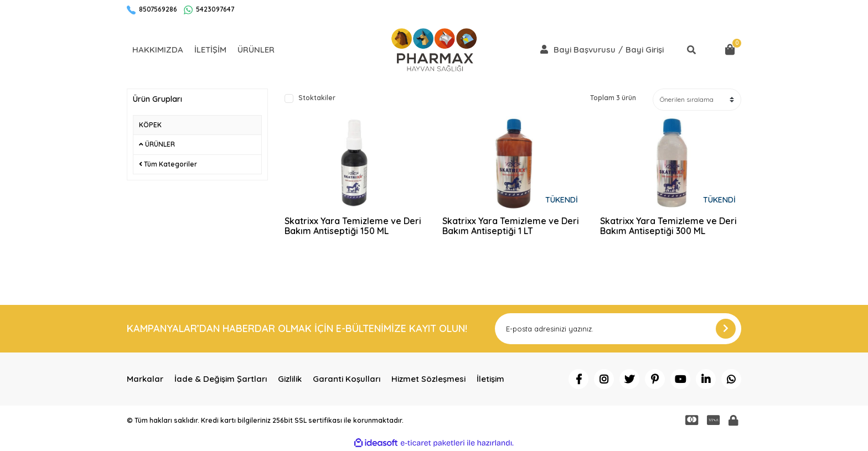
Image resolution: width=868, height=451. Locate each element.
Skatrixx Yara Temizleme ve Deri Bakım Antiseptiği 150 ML (353, 226)
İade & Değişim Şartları (221, 379)
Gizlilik (290, 379)
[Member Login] (544, 49)
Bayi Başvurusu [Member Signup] (585, 50)
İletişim (490, 379)
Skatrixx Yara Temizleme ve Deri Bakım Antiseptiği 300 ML (668, 226)
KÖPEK (150, 125)
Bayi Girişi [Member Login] (645, 50)
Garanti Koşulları (347, 379)
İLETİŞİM (210, 50)
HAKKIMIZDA (158, 50)
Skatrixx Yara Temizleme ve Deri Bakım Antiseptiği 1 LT (511, 226)
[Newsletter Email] (618, 329)
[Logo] (434, 50)
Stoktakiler (317, 98)
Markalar (145, 379)
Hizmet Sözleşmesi (428, 379)
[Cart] (730, 50)
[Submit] (726, 329)
